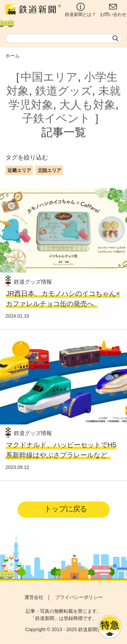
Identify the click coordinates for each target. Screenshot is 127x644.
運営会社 (34, 597)
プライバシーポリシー (79, 597)
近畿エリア (19, 170)
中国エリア (49, 77)
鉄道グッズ (64, 91)
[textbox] (63, 38)
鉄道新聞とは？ (80, 10)
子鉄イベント (56, 118)
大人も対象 (87, 105)
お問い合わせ (113, 10)
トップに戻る (66, 509)
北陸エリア (49, 170)
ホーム (13, 56)
